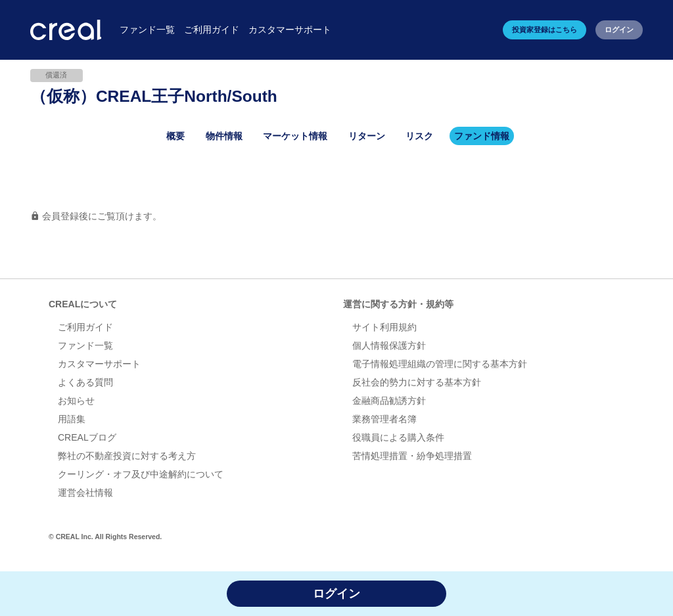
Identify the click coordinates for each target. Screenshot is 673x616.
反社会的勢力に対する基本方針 (417, 382)
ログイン (619, 30)
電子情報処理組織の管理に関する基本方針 (440, 364)
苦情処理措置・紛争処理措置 (412, 456)
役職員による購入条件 (398, 437)
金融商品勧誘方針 (389, 401)
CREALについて (83, 304)
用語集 (72, 419)
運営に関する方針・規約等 (398, 304)
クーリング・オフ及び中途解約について (141, 474)
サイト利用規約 (384, 327)
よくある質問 (85, 382)
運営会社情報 (85, 493)
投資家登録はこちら (545, 30)
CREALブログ (87, 437)
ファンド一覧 (85, 345)
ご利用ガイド (85, 327)
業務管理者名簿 (384, 419)
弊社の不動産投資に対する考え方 (127, 456)
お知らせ (76, 401)
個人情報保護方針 (389, 345)
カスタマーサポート (99, 364)
